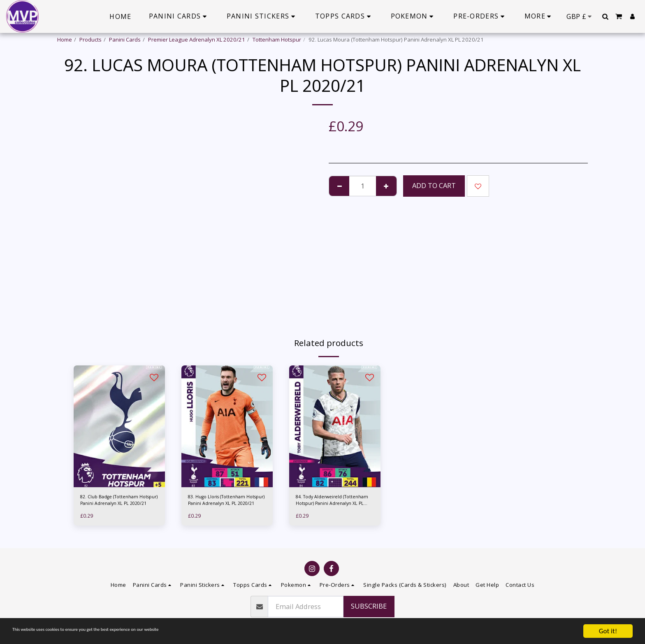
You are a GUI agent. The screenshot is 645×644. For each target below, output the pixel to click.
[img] (119, 426)
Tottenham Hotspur (277, 40)
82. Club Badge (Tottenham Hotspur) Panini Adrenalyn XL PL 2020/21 (117, 502)
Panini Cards (125, 40)
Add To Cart (434, 185)
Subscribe (369, 606)
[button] (605, 16)
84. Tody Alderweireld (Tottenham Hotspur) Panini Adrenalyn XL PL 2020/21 (330, 502)
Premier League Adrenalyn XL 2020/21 (197, 40)
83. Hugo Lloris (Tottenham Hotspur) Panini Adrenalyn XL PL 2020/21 (224, 502)
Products (90, 40)
